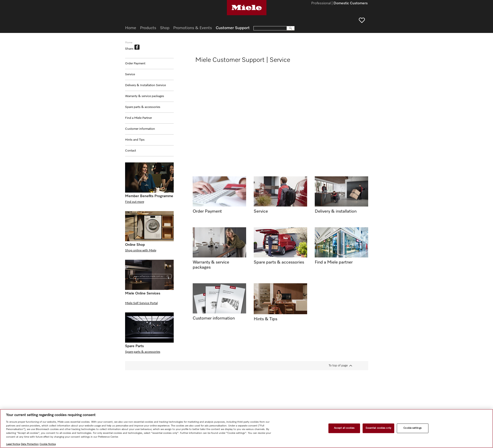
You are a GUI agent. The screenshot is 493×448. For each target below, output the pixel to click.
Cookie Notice (48, 444)
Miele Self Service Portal (141, 303)
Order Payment (135, 64)
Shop (165, 28)
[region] (246, 428)
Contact (131, 151)
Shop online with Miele (141, 251)
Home (131, 28)
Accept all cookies (344, 428)
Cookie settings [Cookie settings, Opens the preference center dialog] (412, 428)
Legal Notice (13, 444)
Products (148, 28)
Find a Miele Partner (139, 118)
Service (130, 74)
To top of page (338, 366)
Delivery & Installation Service (145, 85)
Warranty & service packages (145, 96)
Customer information (140, 129)
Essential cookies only (378, 428)
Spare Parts (134, 346)
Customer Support (233, 28)
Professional (321, 4)
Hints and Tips (135, 140)
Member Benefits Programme (149, 196)
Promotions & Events (193, 28)
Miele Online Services (143, 293)
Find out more (135, 202)
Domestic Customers (351, 4)
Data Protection (30, 444)
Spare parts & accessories (143, 107)
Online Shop (135, 245)
